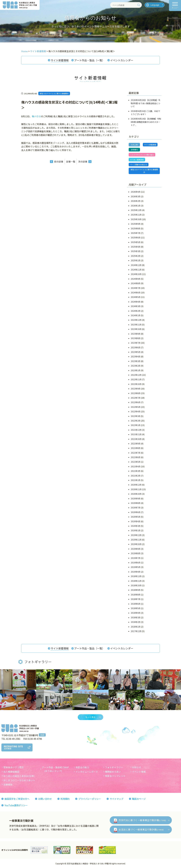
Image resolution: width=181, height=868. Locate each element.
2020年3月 (136, 526)
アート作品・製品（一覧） (89, 60)
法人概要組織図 (11, 772)
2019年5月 (136, 567)
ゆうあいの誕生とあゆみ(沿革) (19, 776)
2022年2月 (136, 421)
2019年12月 (136, 535)
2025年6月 (136, 238)
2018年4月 (136, 613)
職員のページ (139, 799)
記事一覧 (71, 162)
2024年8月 (136, 283)
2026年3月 (136, 196)
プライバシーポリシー (90, 799)
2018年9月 (136, 590)
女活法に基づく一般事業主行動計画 (141, 829)
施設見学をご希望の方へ (17, 799)
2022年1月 (136, 425)
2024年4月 (136, 302)
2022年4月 (136, 411)
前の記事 (59, 162)
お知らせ (137, 767)
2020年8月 (136, 503)
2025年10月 (136, 219)
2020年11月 (136, 489)
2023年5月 (136, 352)
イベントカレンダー (122, 60)
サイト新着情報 (60, 60)
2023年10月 (136, 329)
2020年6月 (136, 512)
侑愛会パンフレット (115, 776)
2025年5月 (136, 242)
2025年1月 (136, 260)
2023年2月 (136, 366)
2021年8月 (136, 448)
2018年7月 (136, 599)
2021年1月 (136, 480)
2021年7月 (136, 453)
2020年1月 (136, 530)
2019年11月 (136, 540)
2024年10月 (136, 274)
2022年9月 (136, 389)
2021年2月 (136, 476)
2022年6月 (136, 402)
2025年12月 (136, 210)
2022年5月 (136, 407)
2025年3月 (136, 251)
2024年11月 (136, 270)
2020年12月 (136, 485)
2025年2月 (136, 256)
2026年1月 (136, 206)
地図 (42, 735)
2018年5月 (136, 608)
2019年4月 (136, 572)
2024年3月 (136, 306)
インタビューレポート (87, 772)
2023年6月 (136, 347)
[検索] (139, 5)
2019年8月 (136, 553)
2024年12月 (136, 265)
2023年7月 (136, 343)
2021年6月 (136, 457)
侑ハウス (36, 116)
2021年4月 (136, 466)
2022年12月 (136, 375)
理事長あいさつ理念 (14, 767)
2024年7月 (136, 288)
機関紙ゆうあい (113, 772)
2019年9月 (136, 549)
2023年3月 (136, 361)
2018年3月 (136, 617)
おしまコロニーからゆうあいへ (19, 780)
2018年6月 (136, 604)
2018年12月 (136, 576)
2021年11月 (136, 434)
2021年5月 (136, 462)
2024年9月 (136, 279)
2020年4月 (136, 521)
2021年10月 (136, 439)
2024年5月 (136, 297)
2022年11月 (136, 379)
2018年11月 (136, 581)
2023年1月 (136, 370)
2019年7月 (136, 558)
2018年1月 (136, 627)
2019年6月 (136, 563)
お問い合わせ (45, 799)
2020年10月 (136, 494)
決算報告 (8, 784)
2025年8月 (136, 228)
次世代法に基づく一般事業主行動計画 (142, 820)
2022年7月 (136, 398)
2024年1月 (136, 315)
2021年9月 (136, 444)
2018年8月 (136, 595)
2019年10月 (136, 544)
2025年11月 (136, 215)
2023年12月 (136, 320)
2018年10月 (136, 585)
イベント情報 (139, 772)
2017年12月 (136, 631)
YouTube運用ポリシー (16, 805)
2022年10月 (136, 384)
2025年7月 (136, 233)
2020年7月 (136, 508)
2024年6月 (136, 292)
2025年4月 (136, 247)
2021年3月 (136, 471)
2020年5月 (136, 517)
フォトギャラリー (114, 767)
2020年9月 (136, 499)
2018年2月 (136, 622)
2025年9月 (136, 224)
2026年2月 (136, 201)
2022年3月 (136, 416)
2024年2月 (136, 311)
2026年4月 (136, 192)
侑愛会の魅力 (82, 767)
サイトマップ (117, 799)
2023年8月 (136, 338)
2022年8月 (136, 393)
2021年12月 (136, 430)
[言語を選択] (155, 5)
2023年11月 (136, 325)
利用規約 (65, 799)
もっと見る (90, 717)
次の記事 (83, 162)
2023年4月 (136, 356)
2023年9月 (136, 334)
